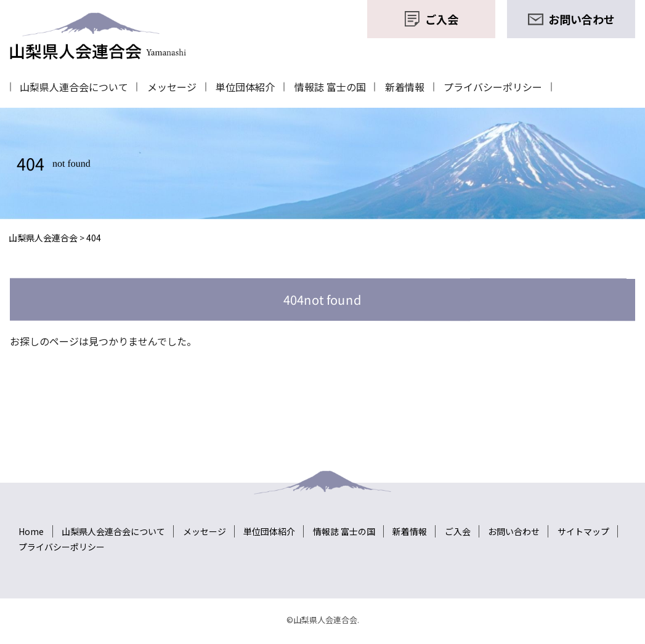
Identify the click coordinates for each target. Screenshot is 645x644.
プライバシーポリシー (509, 86)
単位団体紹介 (253, 86)
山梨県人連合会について (75, 86)
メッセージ (176, 86)
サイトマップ (596, 528)
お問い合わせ (525, 528)
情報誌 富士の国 (340, 86)
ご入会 (467, 528)
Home (32, 528)
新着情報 (418, 86)
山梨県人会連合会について (115, 528)
